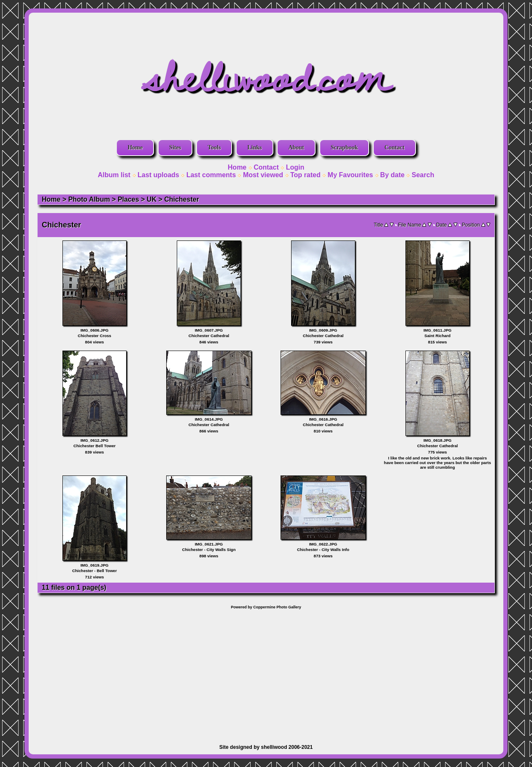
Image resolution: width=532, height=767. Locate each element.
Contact (394, 147)
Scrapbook (344, 147)
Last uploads (158, 175)
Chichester (182, 199)
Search (423, 175)
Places (128, 199)
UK (152, 199)
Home (135, 147)
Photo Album (89, 199)
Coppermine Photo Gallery (277, 607)
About (296, 147)
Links (254, 147)
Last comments (211, 175)
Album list (114, 175)
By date (392, 175)
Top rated (305, 175)
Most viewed (263, 175)
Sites (175, 147)
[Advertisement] (266, 672)
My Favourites (351, 175)
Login (295, 167)
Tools (214, 147)
